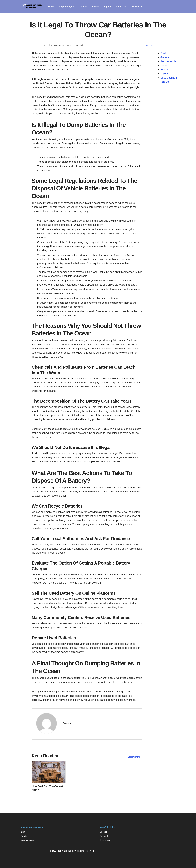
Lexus (95, 7)
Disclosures (105, 840)
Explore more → (135, 757)
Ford (163, 53)
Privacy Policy (106, 836)
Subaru (165, 70)
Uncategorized (169, 78)
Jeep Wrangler (66, 7)
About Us (121, 7)
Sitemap (104, 832)
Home (51, 7)
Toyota (107, 7)
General (83, 7)
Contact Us (136, 7)
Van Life (165, 82)
